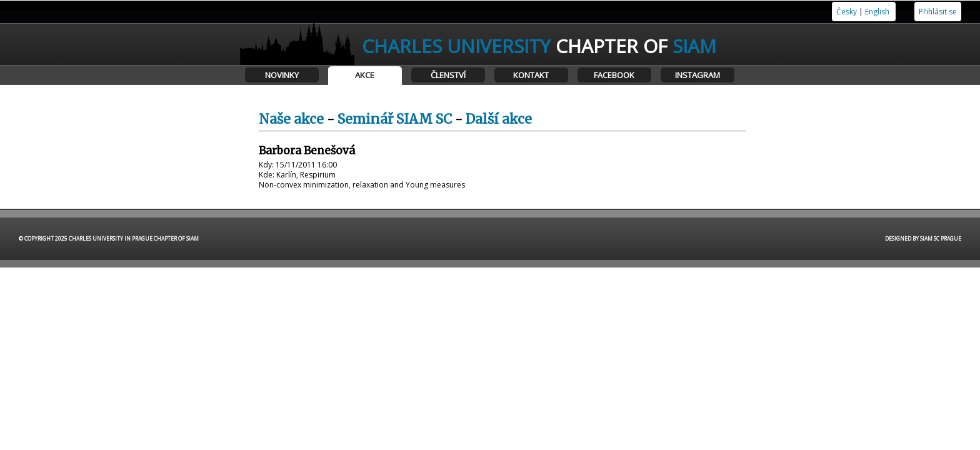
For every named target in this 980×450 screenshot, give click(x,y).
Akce (365, 75)
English (877, 12)
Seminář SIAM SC (395, 119)
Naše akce (291, 119)
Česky (847, 12)
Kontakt (531, 75)
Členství (448, 75)
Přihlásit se (938, 12)
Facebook (614, 75)
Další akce (499, 119)
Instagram (697, 75)
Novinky (282, 75)
